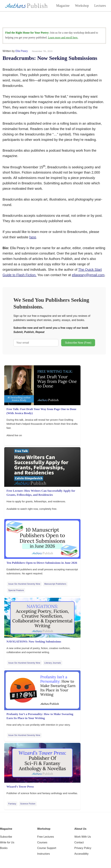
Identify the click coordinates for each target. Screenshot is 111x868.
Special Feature (16, 590)
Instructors (43, 854)
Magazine (63, 6)
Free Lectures (46, 837)
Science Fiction (28, 804)
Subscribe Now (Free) (78, 343)
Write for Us (7, 842)
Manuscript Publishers (55, 584)
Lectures (100, 6)
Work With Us (83, 837)
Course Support (47, 848)
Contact (79, 842)
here (33, 237)
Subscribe (6, 837)
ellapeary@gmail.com (88, 275)
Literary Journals (53, 663)
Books (4, 848)
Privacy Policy (83, 848)
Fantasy (12, 804)
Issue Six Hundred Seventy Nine (24, 584)
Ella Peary (22, 51)
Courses (42, 842)
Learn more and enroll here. (63, 38)
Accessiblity (82, 854)
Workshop (82, 6)
